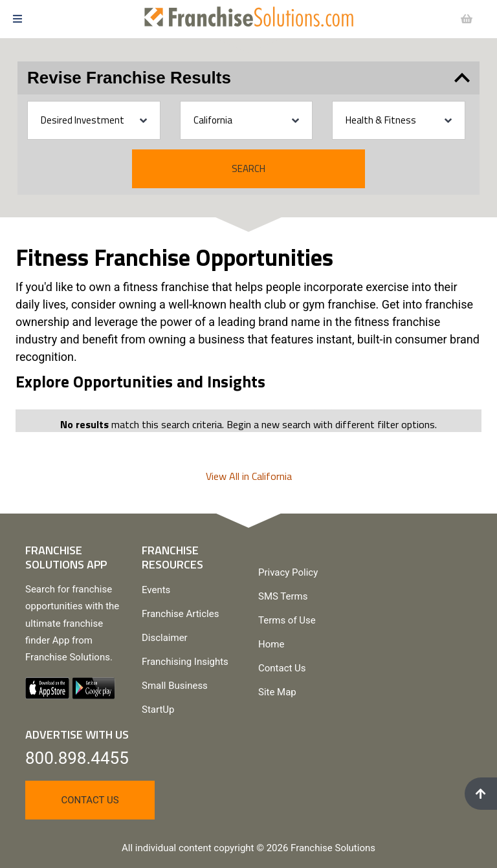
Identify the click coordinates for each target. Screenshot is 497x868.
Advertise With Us (77, 734)
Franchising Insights (185, 662)
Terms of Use (287, 620)
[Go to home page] (249, 17)
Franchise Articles (180, 614)
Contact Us (282, 668)
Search (248, 168)
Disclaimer (165, 638)
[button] (58, 19)
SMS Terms (283, 596)
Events (156, 590)
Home (271, 644)
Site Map (277, 692)
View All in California (249, 476)
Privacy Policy (288, 572)
